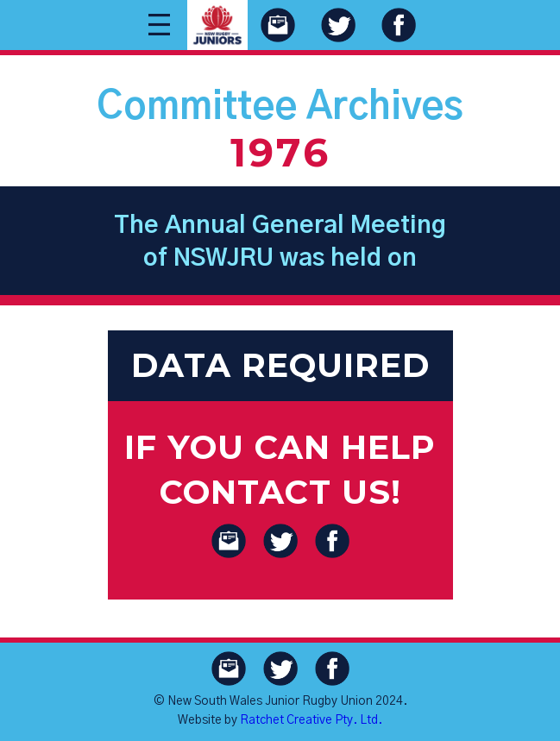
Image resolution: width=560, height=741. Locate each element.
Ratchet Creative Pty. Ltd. (311, 720)
